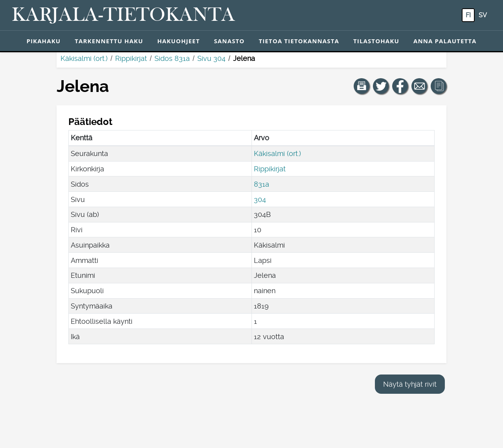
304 (260, 199)
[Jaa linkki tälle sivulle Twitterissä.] (381, 86)
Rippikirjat (131, 58)
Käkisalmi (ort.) (84, 58)
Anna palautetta (445, 41)
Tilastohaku (376, 41)
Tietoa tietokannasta (299, 41)
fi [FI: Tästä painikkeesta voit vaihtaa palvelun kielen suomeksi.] (468, 15)
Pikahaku (43, 41)
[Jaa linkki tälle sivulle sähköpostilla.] (419, 86)
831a (262, 184)
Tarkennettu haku (109, 41)
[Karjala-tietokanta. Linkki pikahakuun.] (123, 15)
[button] (362, 86)
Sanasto (229, 41)
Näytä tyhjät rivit (410, 384)
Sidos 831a (172, 58)
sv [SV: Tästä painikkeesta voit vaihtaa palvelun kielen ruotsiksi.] (483, 15)
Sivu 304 (211, 58)
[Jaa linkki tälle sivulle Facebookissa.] (400, 86)
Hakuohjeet (178, 41)
